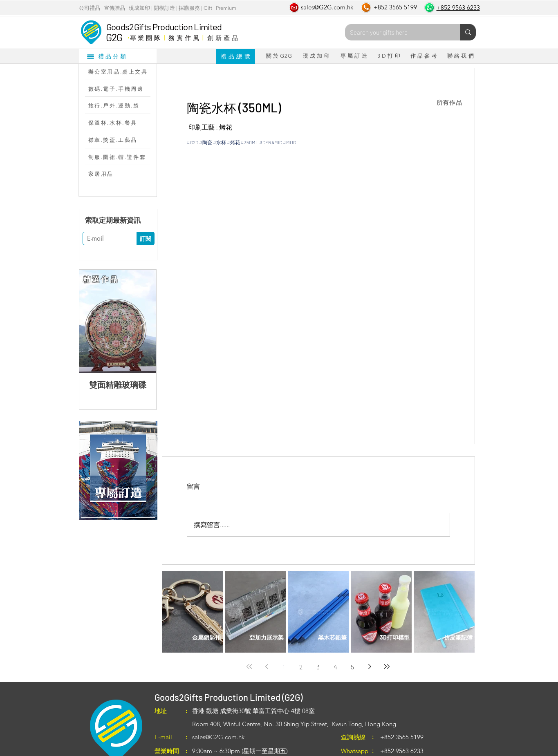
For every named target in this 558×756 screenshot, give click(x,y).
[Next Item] (143, 321)
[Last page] (387, 667)
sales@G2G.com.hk (218, 737)
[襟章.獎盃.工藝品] (122, 140)
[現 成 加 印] (316, 56)
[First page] (249, 667)
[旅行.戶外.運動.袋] (122, 105)
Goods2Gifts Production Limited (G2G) (229, 697)
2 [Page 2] (301, 667)
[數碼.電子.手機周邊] (122, 89)
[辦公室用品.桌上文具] (122, 72)
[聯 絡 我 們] (461, 56)
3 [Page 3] (318, 667)
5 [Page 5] (352, 667)
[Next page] (370, 667)
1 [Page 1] (284, 667)
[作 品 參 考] (424, 56)
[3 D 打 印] (389, 56)
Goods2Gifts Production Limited (164, 27)
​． (128, 36)
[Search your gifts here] (397, 32)
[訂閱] (146, 238)
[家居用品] (122, 174)
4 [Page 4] (335, 667)
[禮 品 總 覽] (236, 56)
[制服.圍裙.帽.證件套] (122, 157)
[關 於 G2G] (279, 56)
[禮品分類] (118, 56)
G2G (114, 37)
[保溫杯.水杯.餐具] (122, 123)
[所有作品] (449, 103)
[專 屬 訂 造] (354, 56)
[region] (118, 470)
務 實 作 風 (184, 38)
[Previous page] (267, 667)
